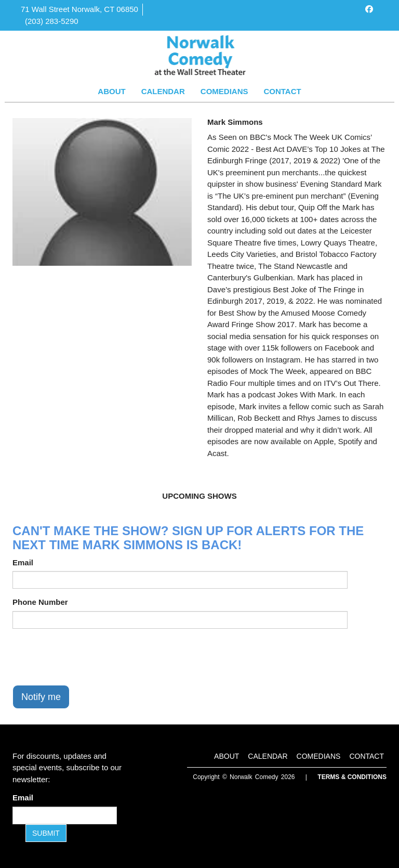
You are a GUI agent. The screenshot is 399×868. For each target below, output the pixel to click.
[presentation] (91, 657)
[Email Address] (65, 815)
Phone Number (40, 602)
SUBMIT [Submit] (46, 833)
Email (23, 562)
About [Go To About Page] (111, 91)
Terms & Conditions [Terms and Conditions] (352, 777)
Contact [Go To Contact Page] (282, 91)
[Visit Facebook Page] (369, 9)
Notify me (41, 697)
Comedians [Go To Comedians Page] (224, 91)
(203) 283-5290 (52, 21)
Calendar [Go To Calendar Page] (163, 91)
